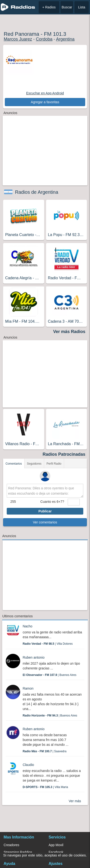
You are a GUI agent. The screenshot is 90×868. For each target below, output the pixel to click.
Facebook (56, 852)
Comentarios (14, 464)
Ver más (75, 801)
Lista (82, 7)
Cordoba (44, 39)
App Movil (56, 845)
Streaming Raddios (18, 852)
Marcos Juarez (18, 39)
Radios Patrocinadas (64, 454)
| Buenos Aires (49, 675)
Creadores (11, 845)
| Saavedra (45, 751)
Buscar (67, 7)
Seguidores (34, 464)
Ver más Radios (69, 332)
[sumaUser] (74, 502)
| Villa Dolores (48, 644)
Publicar (45, 511)
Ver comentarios (45, 522)
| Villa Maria (45, 787)
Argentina (65, 39)
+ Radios (49, 7)
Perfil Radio (54, 464)
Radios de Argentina (36, 192)
